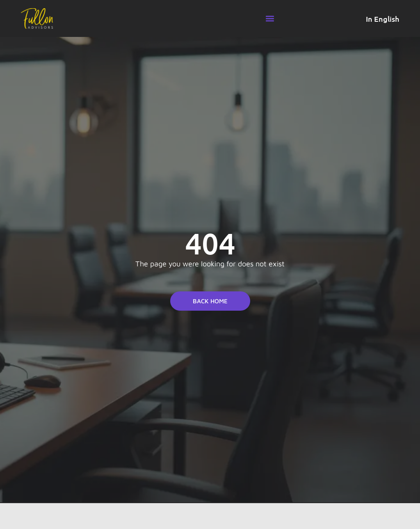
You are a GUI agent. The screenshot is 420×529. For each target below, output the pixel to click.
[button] (270, 19)
